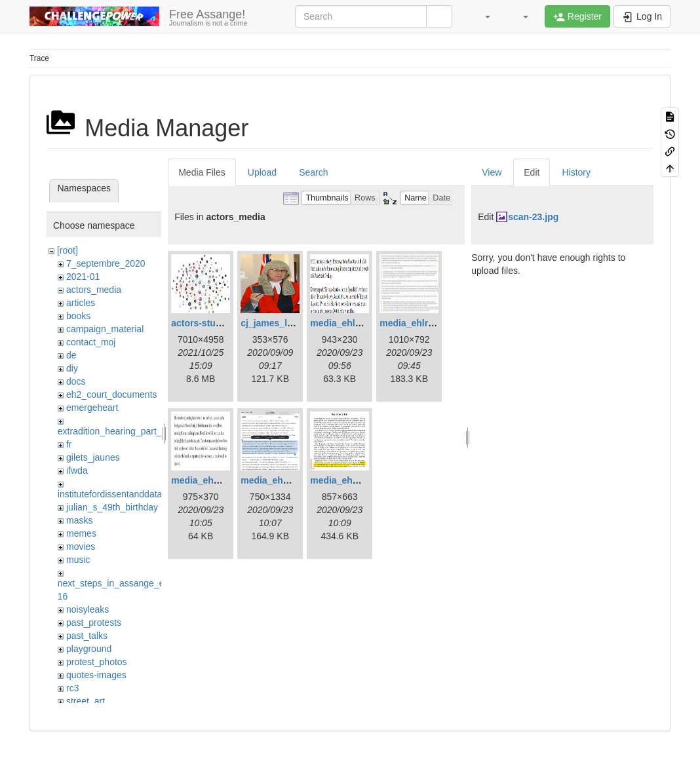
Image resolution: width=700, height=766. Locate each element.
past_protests (94, 622)
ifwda (77, 470)
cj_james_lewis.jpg (282, 323)
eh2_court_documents (112, 394)
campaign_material (105, 329)
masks (79, 520)
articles (81, 303)
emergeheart (92, 408)
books (78, 316)
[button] (481, 16)
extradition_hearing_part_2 (112, 431)
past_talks (87, 636)
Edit (532, 172)
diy (72, 368)
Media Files (202, 172)
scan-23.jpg (533, 217)
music (78, 560)
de (71, 355)
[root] (68, 250)
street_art (86, 701)
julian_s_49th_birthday (112, 507)
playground (89, 649)
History (576, 172)
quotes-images (96, 675)
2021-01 (83, 277)
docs (76, 381)
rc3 (72, 688)
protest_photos (97, 662)
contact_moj (91, 342)
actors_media (94, 290)
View (492, 172)
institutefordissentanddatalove (118, 494)
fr (69, 444)
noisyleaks (87, 609)
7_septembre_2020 (106, 263)
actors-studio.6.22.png (220, 323)
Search (313, 172)
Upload (262, 172)
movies (81, 546)
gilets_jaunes (93, 457)
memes (81, 533)
